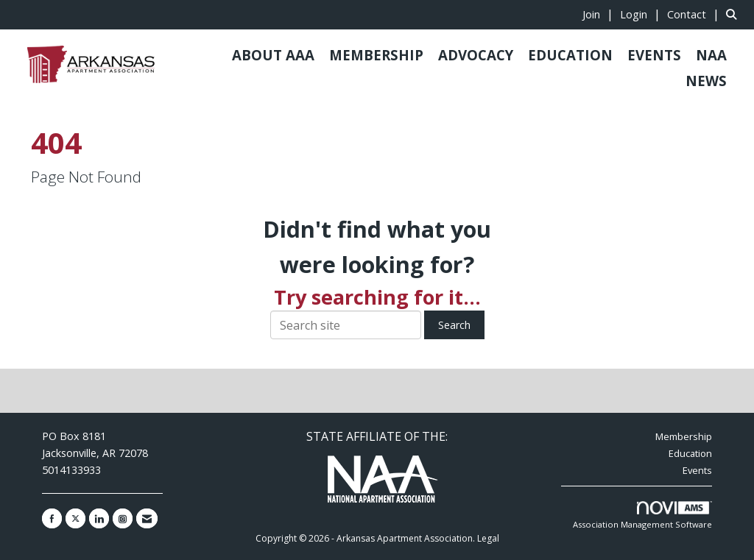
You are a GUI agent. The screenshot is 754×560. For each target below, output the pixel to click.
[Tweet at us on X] (75, 518)
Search (454, 325)
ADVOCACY (476, 55)
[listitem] (600, 14)
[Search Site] (734, 14)
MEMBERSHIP (376, 55)
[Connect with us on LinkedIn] (99, 518)
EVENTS (654, 55)
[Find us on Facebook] (52, 518)
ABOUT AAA (273, 55)
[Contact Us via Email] (147, 518)
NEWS (706, 81)
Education (690, 453)
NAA (711, 55)
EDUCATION (570, 55)
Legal (488, 538)
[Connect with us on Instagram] (123, 518)
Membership (684, 436)
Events (697, 470)
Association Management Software (642, 515)
